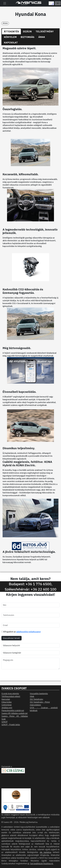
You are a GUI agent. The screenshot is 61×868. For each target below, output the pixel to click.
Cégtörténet (7, 705)
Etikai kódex (7, 702)
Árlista (5, 23)
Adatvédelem (35, 705)
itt (28, 864)
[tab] (11, 32)
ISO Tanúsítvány (36, 699)
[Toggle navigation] (5, 3)
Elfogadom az (21, 632)
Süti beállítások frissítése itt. (42, 864)
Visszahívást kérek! (11, 638)
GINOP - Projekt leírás (11, 725)
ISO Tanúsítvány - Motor (40, 702)
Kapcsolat (6, 699)
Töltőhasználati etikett (11, 696)
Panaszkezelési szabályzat (13, 710)
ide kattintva (46, 852)
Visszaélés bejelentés (39, 694)
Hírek (32, 696)
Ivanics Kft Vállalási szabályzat (15, 713)
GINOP (5, 722)
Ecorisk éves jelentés (10, 694)
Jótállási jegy (7, 708)
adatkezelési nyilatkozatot (29, 632)
